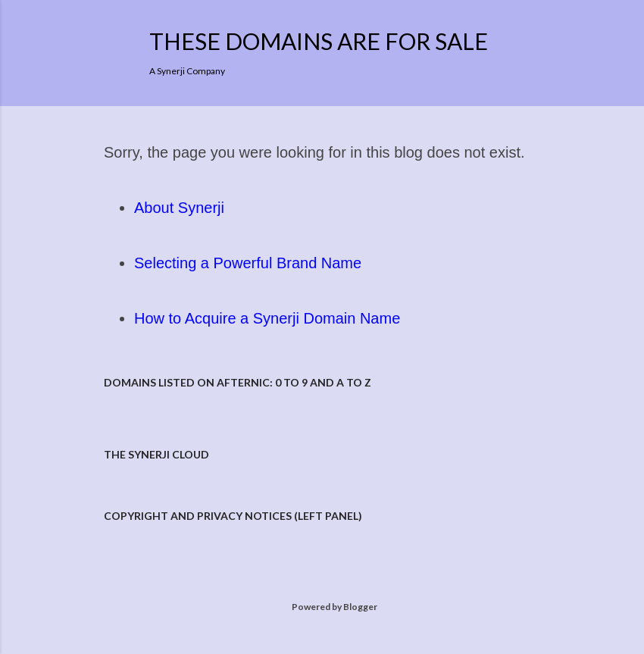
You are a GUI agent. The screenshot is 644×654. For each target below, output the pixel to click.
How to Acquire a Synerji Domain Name (267, 318)
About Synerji (179, 208)
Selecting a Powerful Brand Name (248, 263)
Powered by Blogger (322, 607)
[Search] (531, 42)
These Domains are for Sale (319, 41)
